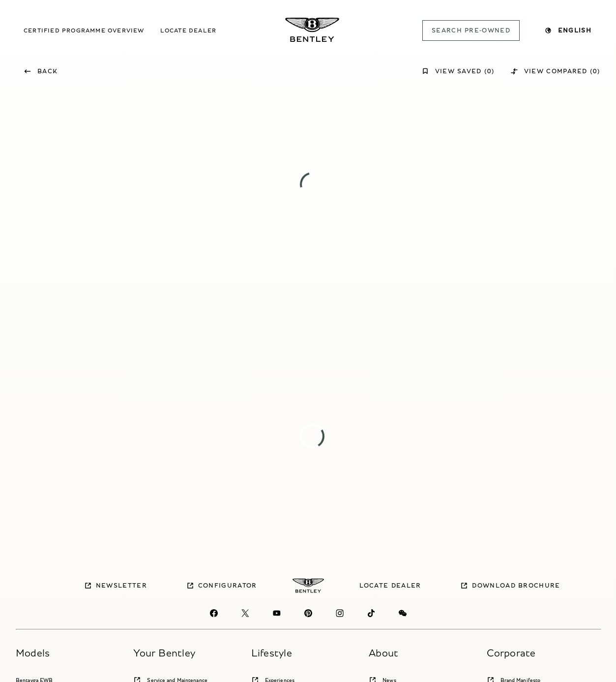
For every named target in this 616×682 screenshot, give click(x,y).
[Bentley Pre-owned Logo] (312, 30)
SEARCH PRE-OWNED (471, 30)
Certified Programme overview (84, 30)
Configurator (222, 586)
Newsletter (116, 586)
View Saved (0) (458, 71)
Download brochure (510, 586)
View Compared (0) (555, 71)
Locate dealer (189, 30)
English (568, 30)
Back (41, 71)
